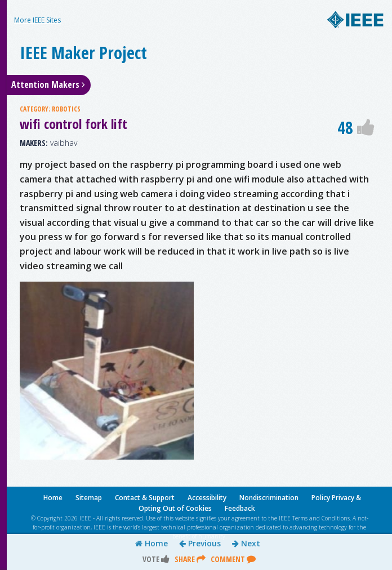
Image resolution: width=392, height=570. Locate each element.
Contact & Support (145, 498)
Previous (200, 544)
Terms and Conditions (321, 518)
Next (246, 544)
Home (152, 544)
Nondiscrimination (269, 498)
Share (190, 559)
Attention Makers (48, 84)
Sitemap (89, 498)
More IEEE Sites (37, 20)
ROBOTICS (66, 109)
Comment (233, 559)
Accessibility (207, 498)
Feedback (240, 508)
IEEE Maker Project (83, 53)
